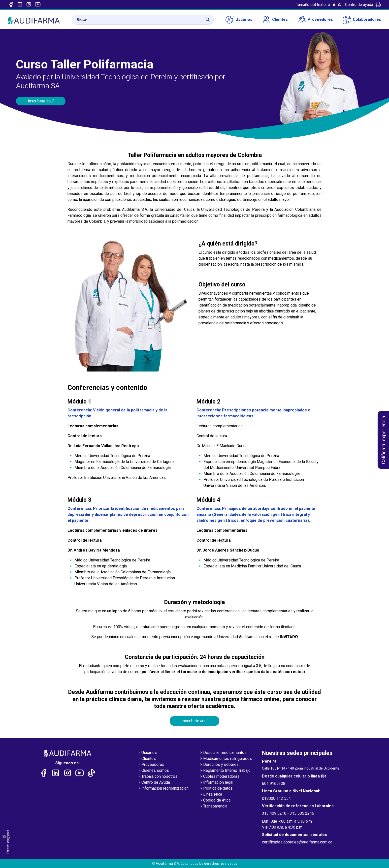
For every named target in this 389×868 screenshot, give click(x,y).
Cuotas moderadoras (219, 777)
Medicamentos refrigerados (226, 759)
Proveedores (315, 20)
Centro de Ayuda (154, 783)
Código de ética (215, 801)
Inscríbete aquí (41, 101)
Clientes (275, 20)
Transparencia (213, 806)
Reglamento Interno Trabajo (225, 771)
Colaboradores (362, 20)
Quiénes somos (153, 771)
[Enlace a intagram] (29, 5)
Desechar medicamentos (223, 753)
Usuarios (239, 20)
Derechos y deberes (219, 765)
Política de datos (216, 789)
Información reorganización (163, 789)
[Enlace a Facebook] (11, 5)
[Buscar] (208, 20)
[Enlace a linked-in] (20, 5)
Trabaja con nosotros (157, 777)
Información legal (216, 783)
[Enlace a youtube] (38, 5)
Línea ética (211, 795)
